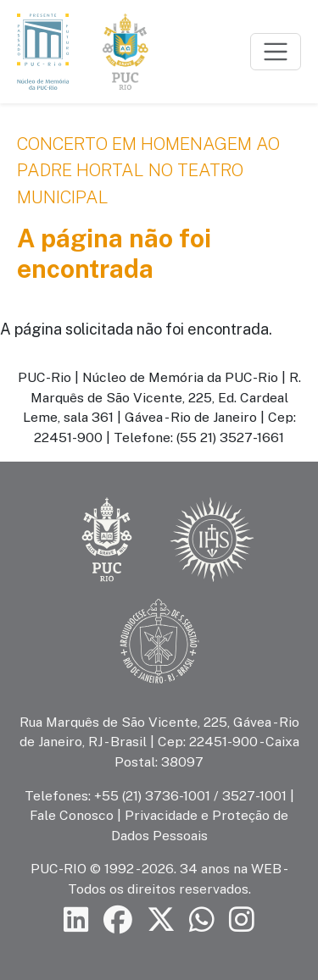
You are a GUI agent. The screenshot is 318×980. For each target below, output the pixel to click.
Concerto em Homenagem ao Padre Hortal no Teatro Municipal (148, 170)
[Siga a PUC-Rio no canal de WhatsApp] (202, 919)
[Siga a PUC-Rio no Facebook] (118, 919)
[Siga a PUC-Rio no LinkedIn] (76, 919)
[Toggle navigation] (276, 52)
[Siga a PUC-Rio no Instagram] (242, 919)
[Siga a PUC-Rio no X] (161, 919)
